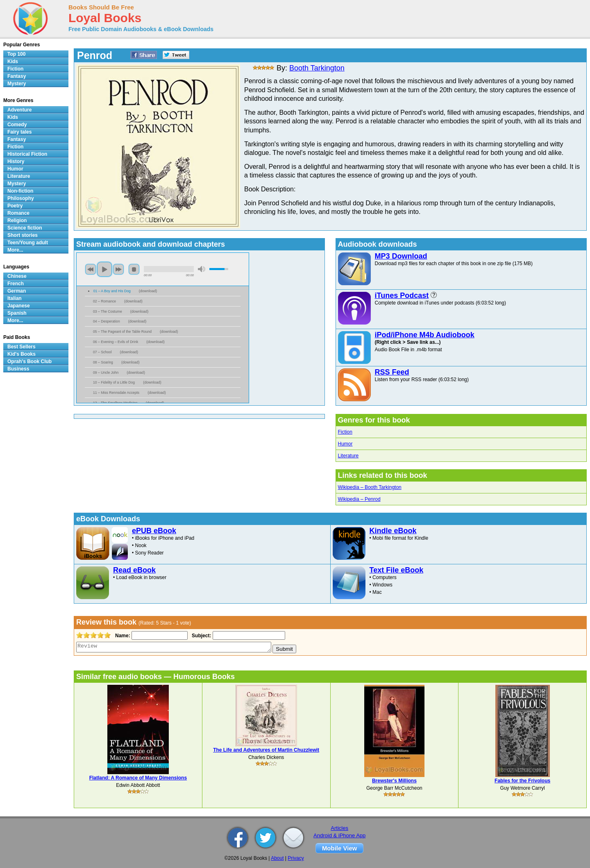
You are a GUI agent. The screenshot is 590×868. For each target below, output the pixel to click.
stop (134, 269)
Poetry (15, 206)
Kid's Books (22, 354)
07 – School (102, 352)
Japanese (19, 306)
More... (15, 250)
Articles (339, 828)
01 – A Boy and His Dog (112, 291)
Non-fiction (20, 191)
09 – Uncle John (106, 373)
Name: (122, 636)
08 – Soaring (103, 362)
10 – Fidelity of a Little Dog (114, 382)
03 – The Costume (108, 311)
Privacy (296, 858)
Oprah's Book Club (29, 361)
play (104, 269)
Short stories (23, 235)
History (16, 161)
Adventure (19, 110)
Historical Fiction (27, 154)
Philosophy (21, 198)
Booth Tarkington (317, 68)
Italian (15, 298)
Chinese (17, 276)
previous (91, 269)
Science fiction (25, 228)
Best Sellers (22, 347)
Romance (18, 213)
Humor (345, 444)
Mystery (17, 84)
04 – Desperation (107, 321)
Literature (348, 456)
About (277, 858)
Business (18, 369)
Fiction (345, 432)
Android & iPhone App (339, 835)
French (16, 284)
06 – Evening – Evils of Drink (116, 342)
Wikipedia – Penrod (359, 499)
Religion (17, 220)
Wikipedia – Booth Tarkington (370, 487)
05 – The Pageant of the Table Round (122, 332)
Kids (13, 61)
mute (202, 269)
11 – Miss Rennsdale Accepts (116, 393)
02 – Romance (104, 301)
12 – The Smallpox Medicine (115, 403)
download (148, 291)
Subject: (201, 636)
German (17, 291)
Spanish (17, 313)
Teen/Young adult (28, 243)
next (118, 269)
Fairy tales (19, 132)
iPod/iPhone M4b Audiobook (425, 335)
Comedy (17, 125)
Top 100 (16, 54)
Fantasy (17, 76)
